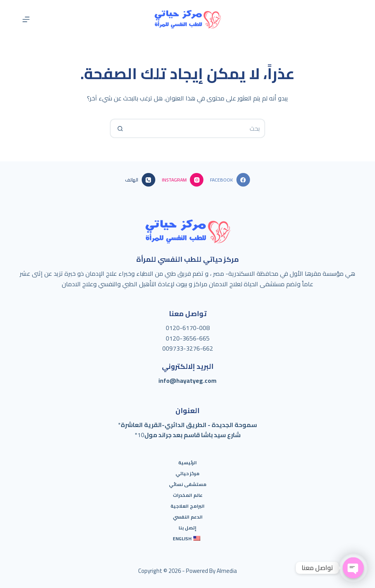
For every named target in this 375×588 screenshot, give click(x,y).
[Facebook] (230, 180)
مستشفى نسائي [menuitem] (188, 484)
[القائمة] (26, 19)
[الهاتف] (140, 180)
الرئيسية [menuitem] (187, 463)
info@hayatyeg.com (187, 380)
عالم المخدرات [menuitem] (188, 495)
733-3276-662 (193, 348)
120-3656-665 (189, 338)
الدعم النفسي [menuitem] (188, 517)
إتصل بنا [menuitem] (187, 528)
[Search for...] (197, 128)
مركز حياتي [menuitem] (187, 474)
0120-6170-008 (188, 328)
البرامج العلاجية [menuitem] (187, 506)
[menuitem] (188, 539)
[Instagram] (183, 180)
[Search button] (120, 128)
